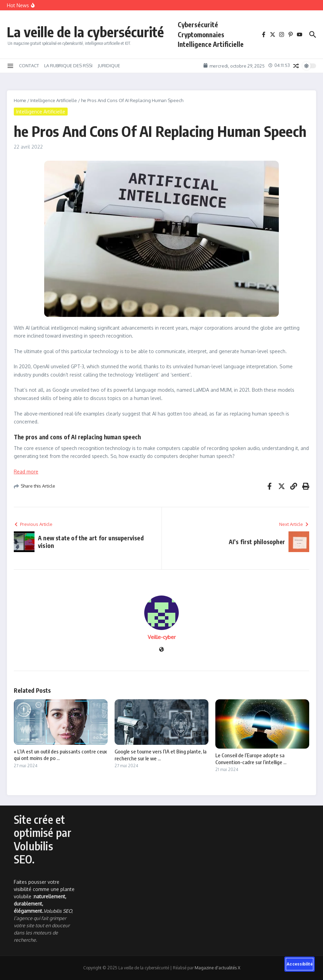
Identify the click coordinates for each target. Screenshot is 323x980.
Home (20, 100)
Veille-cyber (162, 637)
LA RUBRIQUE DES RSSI (68, 66)
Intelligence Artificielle (211, 44)
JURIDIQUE (109, 66)
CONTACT (29, 66)
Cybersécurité (198, 24)
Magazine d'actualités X (217, 968)
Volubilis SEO (58, 911)
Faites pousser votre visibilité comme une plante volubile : (44, 896)
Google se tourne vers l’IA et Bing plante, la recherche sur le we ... (160, 755)
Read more (26, 472)
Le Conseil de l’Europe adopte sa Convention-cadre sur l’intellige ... (251, 759)
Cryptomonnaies (201, 34)
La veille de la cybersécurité (85, 32)
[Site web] (161, 650)
